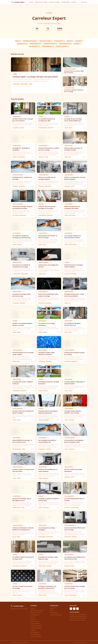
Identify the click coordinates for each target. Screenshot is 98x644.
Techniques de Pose (23, 44)
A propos (52, 608)
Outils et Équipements (48, 46)
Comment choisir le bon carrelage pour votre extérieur (77, 620)
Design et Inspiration (36, 44)
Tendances (74, 2)
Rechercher (84, 2)
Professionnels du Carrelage (41, 2)
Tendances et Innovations (50, 44)
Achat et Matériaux (35, 46)
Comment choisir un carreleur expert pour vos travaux (78, 616)
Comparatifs (79, 41)
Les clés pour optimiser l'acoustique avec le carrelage (78, 618)
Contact (52, 610)
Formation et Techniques (62, 46)
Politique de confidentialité (56, 615)
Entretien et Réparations (65, 44)
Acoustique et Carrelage (54, 2)
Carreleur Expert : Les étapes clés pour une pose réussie (78, 614)
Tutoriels (31, 2)
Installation (77, 44)
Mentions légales (54, 613)
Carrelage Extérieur (65, 2)
